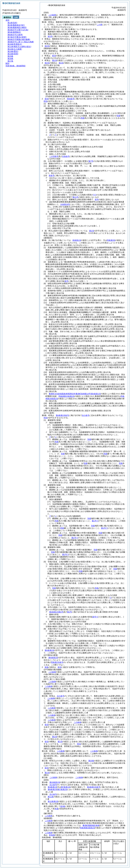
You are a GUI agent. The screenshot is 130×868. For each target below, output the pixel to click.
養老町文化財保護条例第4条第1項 (75, 394)
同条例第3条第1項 (87, 828)
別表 (89, 439)
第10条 (91, 761)
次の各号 (86, 415)
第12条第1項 (53, 801)
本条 (57, 809)
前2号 (50, 36)
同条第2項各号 (57, 662)
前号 (97, 199)
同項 (45, 101)
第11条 (51, 797)
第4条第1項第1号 (56, 612)
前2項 (47, 46)
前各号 (52, 175)
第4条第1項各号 (62, 415)
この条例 (52, 15)
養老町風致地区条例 (91, 825)
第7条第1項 (66, 787)
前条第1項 (77, 240)
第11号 (76, 197)
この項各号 (54, 156)
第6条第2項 (53, 789)
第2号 (69, 612)
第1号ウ (95, 521)
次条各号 (66, 156)
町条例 (52, 835)
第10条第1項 (55, 782)
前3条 (63, 806)
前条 (47, 667)
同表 (57, 442)
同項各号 (71, 99)
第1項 (54, 60)
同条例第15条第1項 (66, 396)
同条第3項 (111, 240)
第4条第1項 (49, 650)
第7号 (91, 161)
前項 (54, 56)
